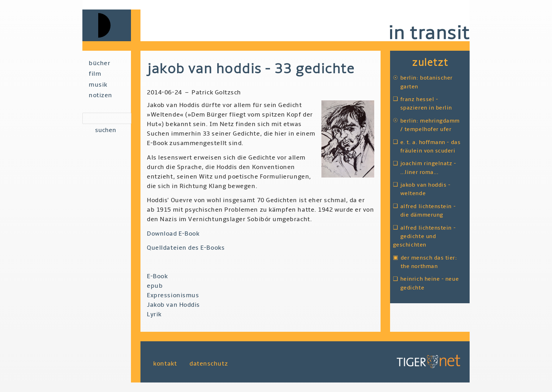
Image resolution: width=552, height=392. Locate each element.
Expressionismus (173, 295)
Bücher (99, 63)
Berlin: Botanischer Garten (426, 82)
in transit (429, 33)
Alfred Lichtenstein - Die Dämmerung (428, 211)
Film (95, 74)
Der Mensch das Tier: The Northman (429, 262)
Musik (98, 85)
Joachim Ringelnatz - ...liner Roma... (428, 168)
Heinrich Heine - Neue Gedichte (429, 283)
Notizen (101, 95)
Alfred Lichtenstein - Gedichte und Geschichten (424, 237)
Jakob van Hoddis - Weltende (425, 189)
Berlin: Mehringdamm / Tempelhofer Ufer (430, 125)
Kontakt (165, 363)
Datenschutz (209, 363)
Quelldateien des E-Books (186, 248)
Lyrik (154, 314)
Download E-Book (173, 234)
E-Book (157, 276)
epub (155, 286)
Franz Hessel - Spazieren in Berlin (426, 104)
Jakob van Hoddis (173, 305)
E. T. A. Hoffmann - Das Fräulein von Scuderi (430, 147)
